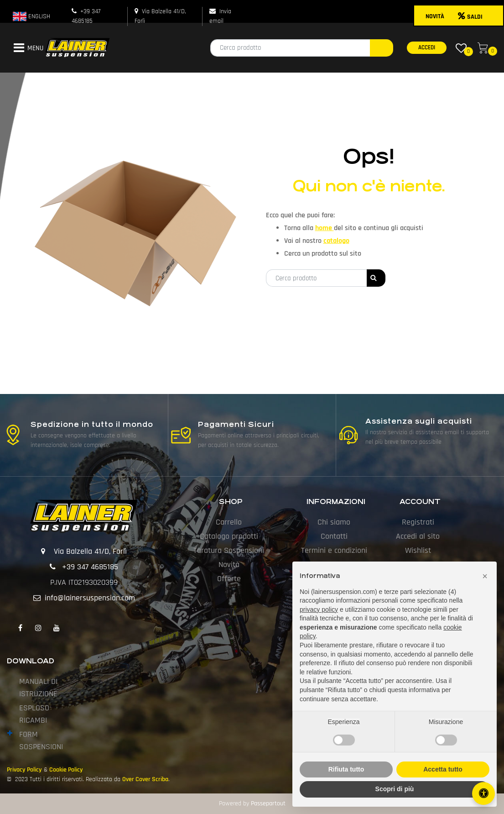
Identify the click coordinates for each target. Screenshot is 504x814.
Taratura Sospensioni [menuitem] (229, 550)
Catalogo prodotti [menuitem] (229, 536)
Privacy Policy (24, 770)
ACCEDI (427, 47)
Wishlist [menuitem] (418, 550)
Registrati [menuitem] (418, 522)
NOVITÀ (435, 16)
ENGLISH (31, 16)
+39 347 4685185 (90, 567)
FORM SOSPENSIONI (41, 740)
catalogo (336, 241)
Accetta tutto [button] (443, 769)
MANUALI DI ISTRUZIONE (38, 688)
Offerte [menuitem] (229, 579)
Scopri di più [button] (395, 789)
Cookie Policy (66, 770)
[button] (382, 48)
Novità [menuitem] (229, 565)
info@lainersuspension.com (90, 598)
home (325, 228)
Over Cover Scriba (145, 779)
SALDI (470, 17)
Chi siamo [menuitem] (334, 522)
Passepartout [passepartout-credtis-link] (268, 803)
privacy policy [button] (319, 609)
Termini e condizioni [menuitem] (334, 550)
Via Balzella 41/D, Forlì (90, 551)
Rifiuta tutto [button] (346, 769)
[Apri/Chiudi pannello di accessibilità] (483, 793)
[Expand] (10, 733)
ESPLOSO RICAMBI (34, 714)
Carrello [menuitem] (229, 522)
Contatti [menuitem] (334, 536)
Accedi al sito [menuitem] (418, 536)
